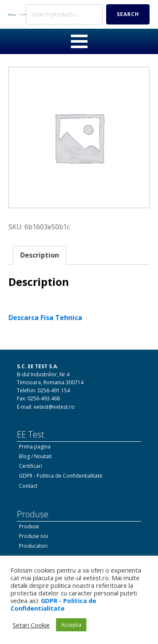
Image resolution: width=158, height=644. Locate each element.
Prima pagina (35, 447)
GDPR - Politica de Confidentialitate (61, 476)
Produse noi (33, 536)
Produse (29, 526)
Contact (28, 486)
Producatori (33, 546)
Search (128, 14)
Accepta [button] (71, 625)
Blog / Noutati (35, 456)
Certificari (31, 466)
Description (40, 255)
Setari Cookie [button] (31, 625)
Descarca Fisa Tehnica (45, 318)
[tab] (40, 255)
